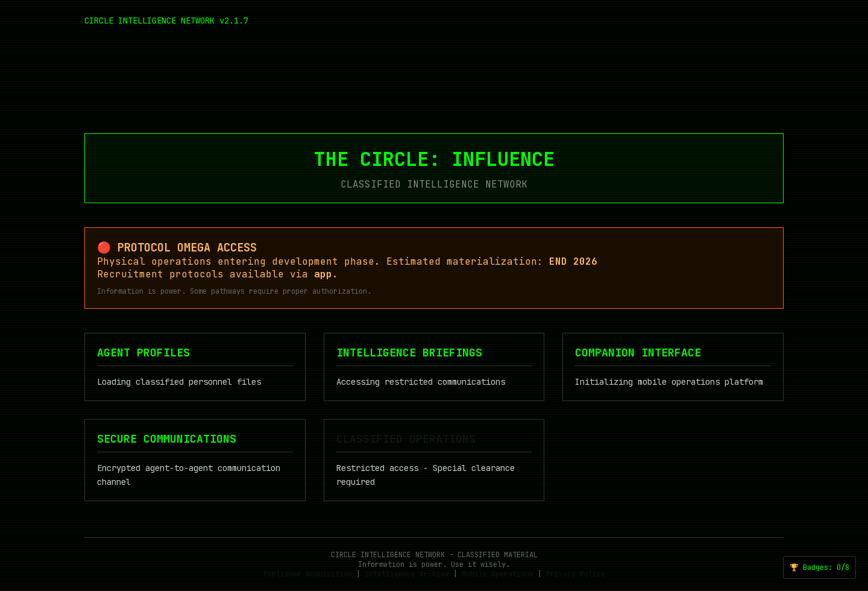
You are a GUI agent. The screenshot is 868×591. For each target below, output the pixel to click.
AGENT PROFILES (143, 352)
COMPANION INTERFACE (638, 352)
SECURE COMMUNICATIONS (167, 439)
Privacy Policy (576, 574)
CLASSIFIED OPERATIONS (406, 439)
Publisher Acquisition (308, 574)
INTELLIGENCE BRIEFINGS (409, 352)
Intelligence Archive (407, 574)
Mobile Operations (498, 574)
